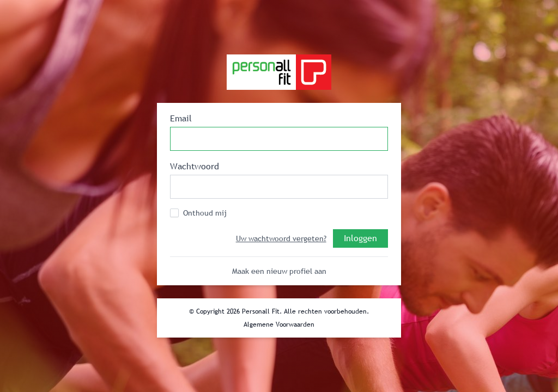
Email (181, 118)
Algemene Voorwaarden (279, 324)
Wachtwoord (195, 166)
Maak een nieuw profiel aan (279, 271)
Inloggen (360, 238)
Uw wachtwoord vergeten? (281, 238)
